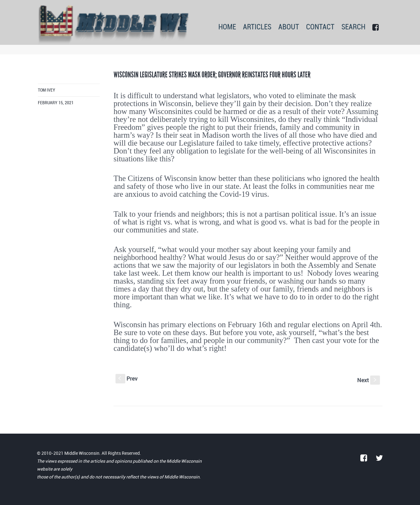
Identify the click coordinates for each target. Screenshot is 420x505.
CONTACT (320, 27)
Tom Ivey (47, 90)
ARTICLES (257, 27)
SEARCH (353, 27)
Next (369, 380)
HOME (227, 27)
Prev (127, 378)
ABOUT (289, 27)
